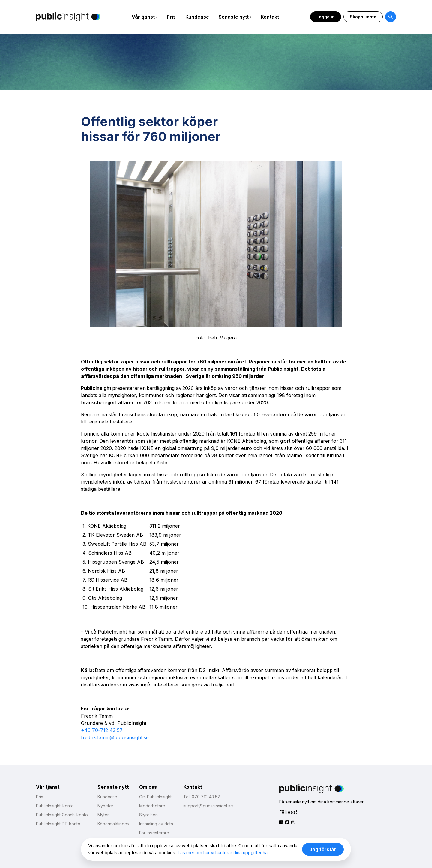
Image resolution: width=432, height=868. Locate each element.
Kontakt (270, 17)
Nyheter (105, 806)
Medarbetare (152, 806)
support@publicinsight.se (208, 806)
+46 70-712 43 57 (102, 730)
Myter (103, 815)
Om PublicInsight (155, 797)
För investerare (154, 833)
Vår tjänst (143, 17)
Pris (171, 17)
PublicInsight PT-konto (58, 824)
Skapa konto (363, 17)
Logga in (326, 17)
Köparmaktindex (114, 824)
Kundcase (197, 17)
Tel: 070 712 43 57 (202, 797)
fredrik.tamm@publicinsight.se (115, 737)
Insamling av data (156, 824)
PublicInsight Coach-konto (62, 815)
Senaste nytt (234, 17)
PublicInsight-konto (55, 806)
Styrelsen (148, 815)
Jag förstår (323, 849)
